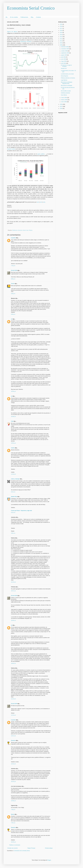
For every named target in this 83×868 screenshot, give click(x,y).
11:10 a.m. (14, 699)
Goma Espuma (64, 76)
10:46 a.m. (14, 620)
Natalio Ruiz (14, 497)
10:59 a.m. (14, 663)
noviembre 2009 (65, 49)
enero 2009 (64, 102)
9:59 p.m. (13, 314)
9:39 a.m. (13, 533)
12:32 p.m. (14, 764)
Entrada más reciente (13, 848)
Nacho (13, 814)
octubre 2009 (64, 51)
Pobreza (31, 230)
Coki (12, 421)
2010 (61, 43)
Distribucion (15, 230)
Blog (32, 17)
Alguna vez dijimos (12, 32)
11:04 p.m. (14, 474)
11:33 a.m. (14, 715)
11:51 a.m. (14, 736)
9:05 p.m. (13, 279)
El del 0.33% (14, 270)
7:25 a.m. (13, 823)
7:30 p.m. (13, 810)
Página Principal (31, 848)
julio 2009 (64, 57)
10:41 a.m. (14, 591)
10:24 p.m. (14, 782)
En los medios (14, 17)
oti (12, 319)
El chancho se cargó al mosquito (66, 66)
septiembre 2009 (65, 53)
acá (38, 202)
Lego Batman (64, 80)
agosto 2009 (64, 55)
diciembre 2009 (65, 47)
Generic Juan (25, 230)
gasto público (41, 154)
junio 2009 (64, 59)
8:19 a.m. (13, 492)
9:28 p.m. (13, 294)
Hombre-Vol (64, 68)
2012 (61, 39)
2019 (61, 26)
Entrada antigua (49, 848)
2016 (61, 31)
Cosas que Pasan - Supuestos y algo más (22, 511)
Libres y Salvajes (15, 479)
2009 (61, 45)
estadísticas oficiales (26, 41)
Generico (13, 741)
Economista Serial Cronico (31, 8)
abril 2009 (64, 63)
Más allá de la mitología (66, 85)
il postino (13, 238)
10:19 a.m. (14, 582)
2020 (61, 24)
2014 (61, 35)
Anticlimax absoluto (65, 93)
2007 (61, 106)
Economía (20, 230)
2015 (61, 33)
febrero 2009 (64, 100)
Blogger (49, 860)
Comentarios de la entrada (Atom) (22, 851)
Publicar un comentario (15, 845)
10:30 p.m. (14, 391)
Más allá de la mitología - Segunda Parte (67, 83)
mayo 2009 (64, 61)
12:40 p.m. (14, 801)
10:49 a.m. (14, 842)
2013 (61, 37)
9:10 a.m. (13, 513)
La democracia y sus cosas (67, 74)
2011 (61, 41)
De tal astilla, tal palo (66, 91)
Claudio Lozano (11, 149)
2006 (61, 108)
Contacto (38, 17)
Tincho (13, 284)
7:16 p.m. (13, 266)
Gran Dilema (64, 95)
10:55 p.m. (14, 443)
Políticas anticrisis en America (68, 78)
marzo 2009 (64, 98)
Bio (7, 17)
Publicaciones (24, 17)
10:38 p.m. (14, 416)
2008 (61, 104)
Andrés (13, 448)
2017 (61, 28)
